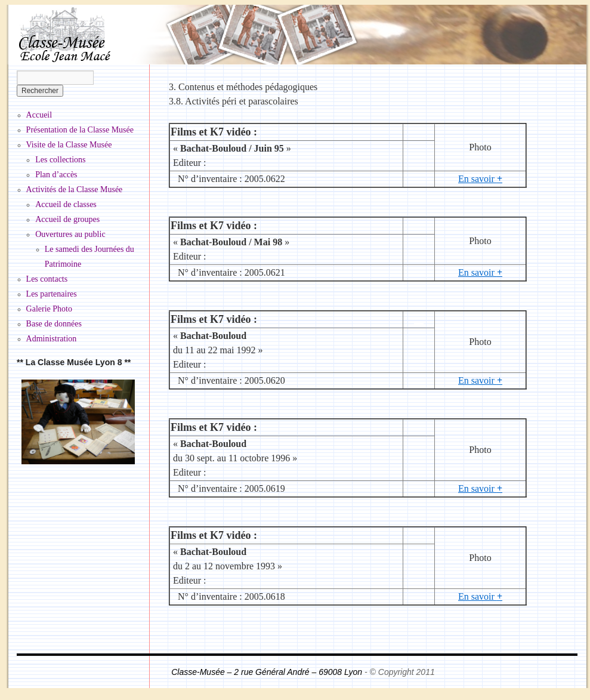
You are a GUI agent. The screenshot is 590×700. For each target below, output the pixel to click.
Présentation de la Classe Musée (80, 130)
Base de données (54, 324)
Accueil (39, 115)
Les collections (60, 160)
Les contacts (47, 279)
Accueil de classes (66, 204)
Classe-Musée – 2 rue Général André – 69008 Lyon (268, 672)
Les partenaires (52, 294)
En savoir (480, 179)
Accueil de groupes (67, 219)
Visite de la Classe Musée (69, 145)
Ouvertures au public (70, 234)
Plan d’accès (56, 175)
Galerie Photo (49, 309)
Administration (52, 339)
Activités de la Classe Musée (75, 189)
